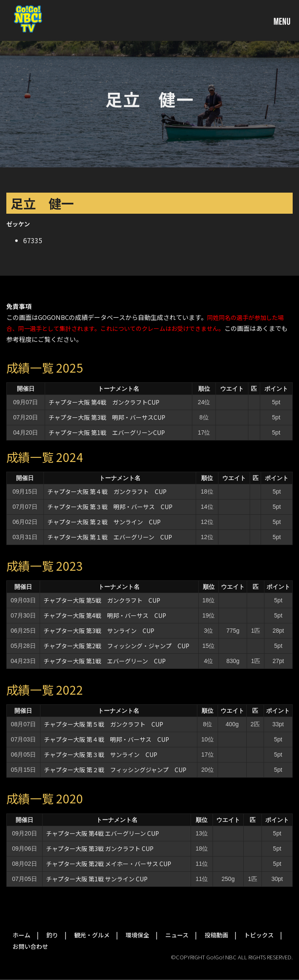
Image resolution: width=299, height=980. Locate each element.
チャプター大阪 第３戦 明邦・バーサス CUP (110, 507)
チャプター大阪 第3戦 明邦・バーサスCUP (107, 417)
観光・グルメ (92, 935)
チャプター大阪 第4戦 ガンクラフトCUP (104, 402)
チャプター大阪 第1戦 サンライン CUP (97, 879)
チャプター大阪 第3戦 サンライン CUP (99, 631)
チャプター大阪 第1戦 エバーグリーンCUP (107, 432)
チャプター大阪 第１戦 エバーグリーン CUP (110, 537)
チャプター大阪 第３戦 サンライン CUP (101, 754)
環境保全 (137, 935)
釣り (52, 935)
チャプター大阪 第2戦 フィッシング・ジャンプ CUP (116, 646)
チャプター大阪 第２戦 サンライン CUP (104, 522)
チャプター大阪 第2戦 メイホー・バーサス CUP (109, 864)
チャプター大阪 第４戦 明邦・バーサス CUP (106, 739)
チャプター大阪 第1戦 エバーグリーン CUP (105, 661)
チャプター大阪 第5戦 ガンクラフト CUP (102, 600)
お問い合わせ (30, 946)
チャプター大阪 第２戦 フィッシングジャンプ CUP (115, 770)
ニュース (177, 935)
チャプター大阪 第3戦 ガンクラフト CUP (100, 848)
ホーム (22, 935)
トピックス (259, 935)
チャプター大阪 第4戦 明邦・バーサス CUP (105, 615)
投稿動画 (216, 935)
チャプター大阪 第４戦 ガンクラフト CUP (107, 491)
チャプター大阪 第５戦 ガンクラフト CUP (104, 724)
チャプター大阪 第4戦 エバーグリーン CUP (102, 833)
